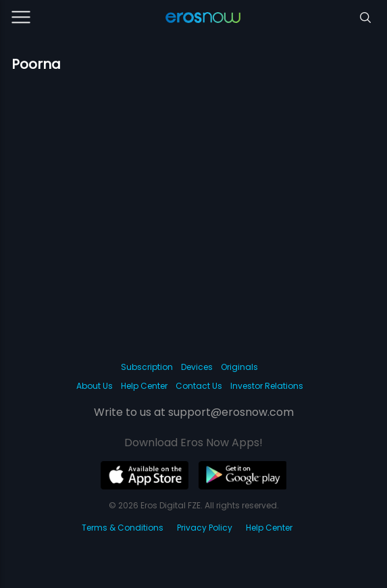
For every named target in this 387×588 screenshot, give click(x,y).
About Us (95, 386)
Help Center (144, 386)
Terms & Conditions (123, 528)
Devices (197, 367)
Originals (239, 367)
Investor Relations (267, 386)
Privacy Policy (205, 528)
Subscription (147, 367)
